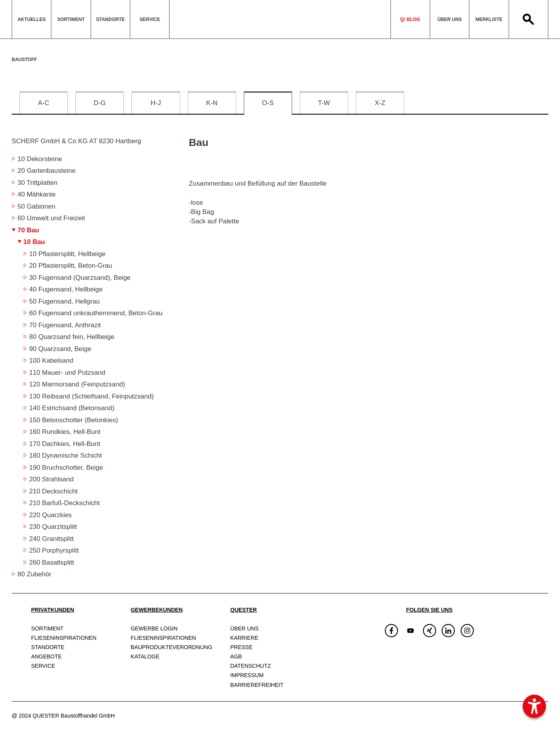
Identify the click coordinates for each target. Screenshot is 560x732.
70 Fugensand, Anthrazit (65, 325)
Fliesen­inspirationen (64, 638)
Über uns (450, 19)
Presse (241, 647)
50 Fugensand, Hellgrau (64, 301)
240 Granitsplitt (51, 539)
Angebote (46, 657)
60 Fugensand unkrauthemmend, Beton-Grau (96, 313)
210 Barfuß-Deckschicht (64, 503)
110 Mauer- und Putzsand (67, 373)
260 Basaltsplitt (52, 563)
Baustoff (24, 60)
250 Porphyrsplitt (54, 550)
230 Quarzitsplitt (53, 527)
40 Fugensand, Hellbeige (66, 289)
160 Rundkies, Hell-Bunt (65, 432)
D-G (100, 103)
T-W (324, 103)
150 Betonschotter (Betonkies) (74, 420)
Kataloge (145, 657)
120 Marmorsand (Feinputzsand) (77, 384)
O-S (268, 103)
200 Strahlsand (51, 479)
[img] (410, 631)
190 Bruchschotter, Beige (66, 468)
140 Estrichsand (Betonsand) (72, 408)
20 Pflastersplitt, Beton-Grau (71, 266)
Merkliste (489, 19)
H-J (156, 103)
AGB (236, 657)
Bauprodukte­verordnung (171, 647)
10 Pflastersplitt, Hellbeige (67, 254)
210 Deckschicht (53, 491)
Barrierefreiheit (257, 685)
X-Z (380, 103)
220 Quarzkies (51, 515)
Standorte (110, 19)
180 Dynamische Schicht (66, 456)
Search (528, 19)
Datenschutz (250, 666)
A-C (43, 103)
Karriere (244, 638)
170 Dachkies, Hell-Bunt (65, 444)
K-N (212, 103)
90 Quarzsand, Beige (60, 349)
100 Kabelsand (51, 361)
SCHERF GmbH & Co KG (76, 141)
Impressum (247, 675)
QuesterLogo (280, 19)
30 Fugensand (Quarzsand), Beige (80, 278)
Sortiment (71, 19)
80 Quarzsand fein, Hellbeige (72, 337)
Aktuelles (31, 19)
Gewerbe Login (154, 628)
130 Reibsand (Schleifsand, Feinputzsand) (91, 396)
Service (150, 19)
